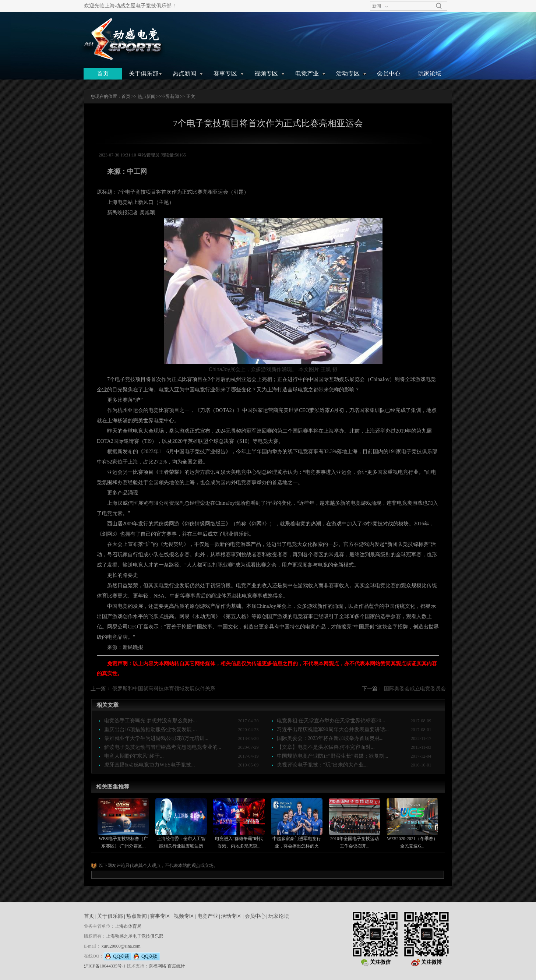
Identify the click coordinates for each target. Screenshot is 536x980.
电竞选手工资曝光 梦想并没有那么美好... (151, 721)
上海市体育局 (128, 926)
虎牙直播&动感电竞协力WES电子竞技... (150, 765)
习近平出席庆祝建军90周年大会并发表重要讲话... (333, 729)
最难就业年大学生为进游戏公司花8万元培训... (156, 738)
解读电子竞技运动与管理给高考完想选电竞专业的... (163, 747)
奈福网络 (158, 966)
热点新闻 (184, 73)
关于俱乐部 (144, 73)
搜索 (439, 6)
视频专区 (266, 73)
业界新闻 (170, 96)
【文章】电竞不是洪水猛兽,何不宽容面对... (326, 747)
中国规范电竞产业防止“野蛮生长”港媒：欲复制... (333, 756)
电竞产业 (307, 73)
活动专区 (348, 73)
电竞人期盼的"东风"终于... (134, 756)
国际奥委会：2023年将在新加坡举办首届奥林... (330, 738)
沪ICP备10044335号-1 (105, 966)
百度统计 (176, 966)
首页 (103, 73)
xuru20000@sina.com (121, 946)
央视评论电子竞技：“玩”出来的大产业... (322, 765)
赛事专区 (225, 73)
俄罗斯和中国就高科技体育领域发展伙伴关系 (164, 689)
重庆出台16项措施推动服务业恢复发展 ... (151, 729)
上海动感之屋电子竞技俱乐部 (135, 936)
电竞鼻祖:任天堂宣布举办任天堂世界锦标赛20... (331, 721)
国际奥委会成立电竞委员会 (415, 689)
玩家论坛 (430, 73)
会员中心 (389, 73)
